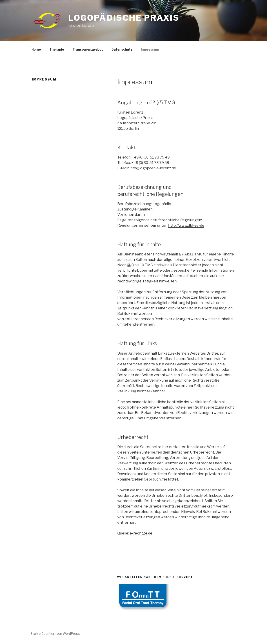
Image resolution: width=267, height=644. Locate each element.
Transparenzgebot (88, 49)
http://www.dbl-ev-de (186, 225)
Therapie (57, 49)
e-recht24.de (141, 533)
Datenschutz (122, 49)
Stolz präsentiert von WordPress (55, 634)
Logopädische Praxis (124, 18)
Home (36, 49)
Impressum (150, 49)
